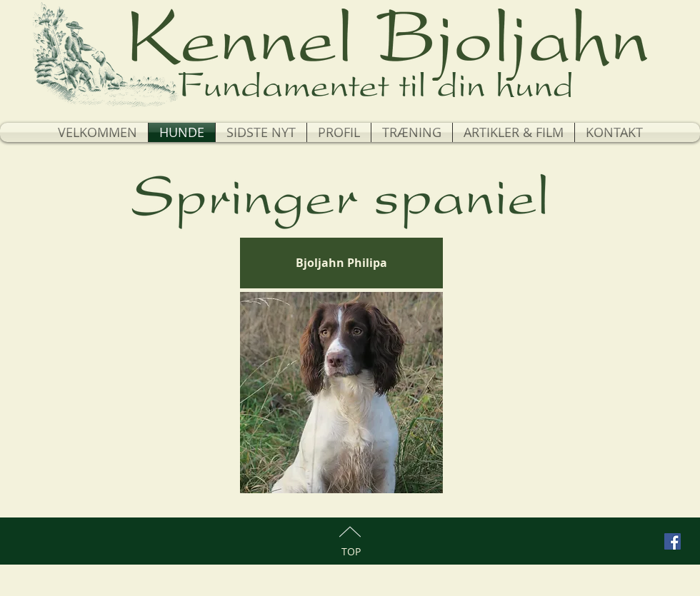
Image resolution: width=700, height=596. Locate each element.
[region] (341, 393)
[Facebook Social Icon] (672, 541)
